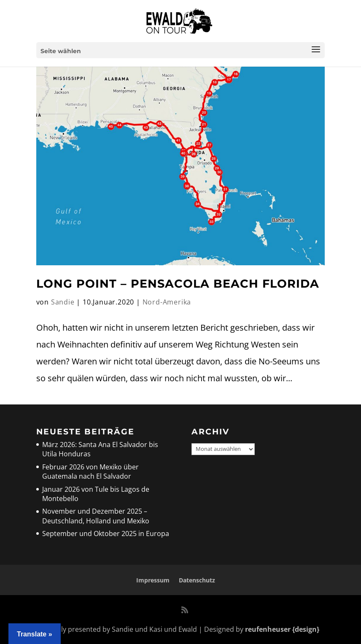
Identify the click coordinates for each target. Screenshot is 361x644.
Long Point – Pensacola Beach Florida (178, 284)
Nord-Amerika (167, 302)
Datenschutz (197, 580)
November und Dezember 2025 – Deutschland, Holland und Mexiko (96, 516)
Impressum (153, 580)
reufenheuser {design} (282, 629)
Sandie (63, 302)
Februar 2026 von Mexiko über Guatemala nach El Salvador (90, 472)
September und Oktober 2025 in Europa (106, 534)
